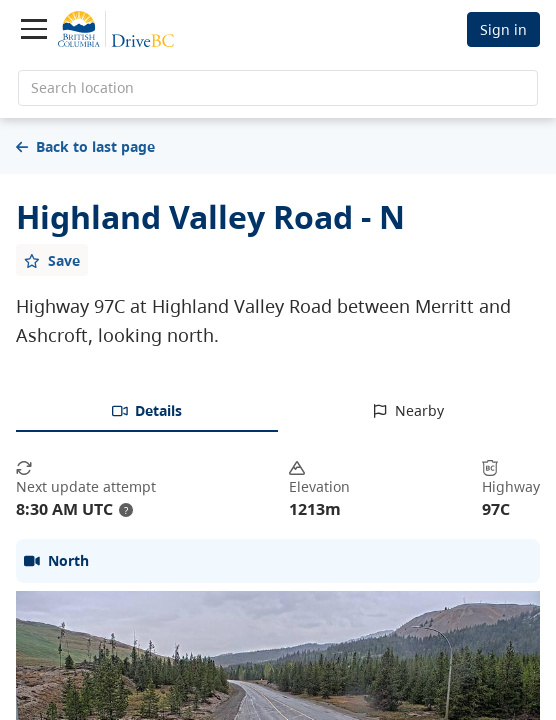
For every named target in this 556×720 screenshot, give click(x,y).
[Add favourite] (52, 260)
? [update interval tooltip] (126, 510)
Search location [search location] (82, 87)
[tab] (147, 412)
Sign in (503, 29)
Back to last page (85, 146)
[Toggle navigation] (34, 29)
